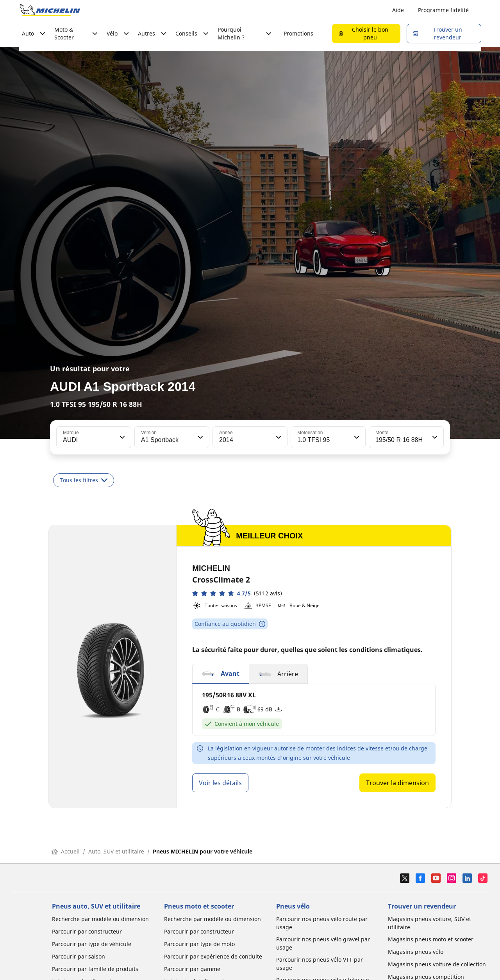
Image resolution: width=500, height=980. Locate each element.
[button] (121, 437)
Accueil (66, 851)
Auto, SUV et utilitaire (116, 851)
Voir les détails (220, 783)
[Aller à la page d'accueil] (50, 10)
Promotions (298, 33)
